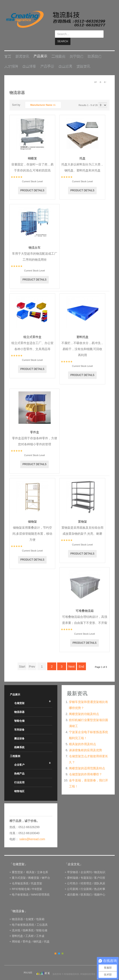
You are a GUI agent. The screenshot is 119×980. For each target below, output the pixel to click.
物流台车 (35, 240)
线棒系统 (19, 740)
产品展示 (40, 49)
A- (105, 75)
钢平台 (46, 870)
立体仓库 (43, 865)
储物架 (32, 514)
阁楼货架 (34, 870)
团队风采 (100, 876)
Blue (59, 946)
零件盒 (35, 425)
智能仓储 (19, 714)
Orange (55, 946)
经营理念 (86, 876)
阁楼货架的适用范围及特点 (87, 761)
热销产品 (19, 766)
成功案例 (73, 887)
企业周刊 (86, 865)
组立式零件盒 (32, 330)
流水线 (16, 923)
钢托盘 (37, 934)
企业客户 (19, 757)
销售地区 (19, 784)
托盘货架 (37, 876)
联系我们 (95, 49)
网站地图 (28, 965)
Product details (32, 183)
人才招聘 (11, 59)
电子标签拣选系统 (23, 917)
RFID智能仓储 (21, 882)
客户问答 (100, 870)
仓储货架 (19, 696)
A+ (96, 75)
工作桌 (40, 929)
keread (55, 19)
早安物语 (73, 865)
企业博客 (29, 59)
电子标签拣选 (20, 887)
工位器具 (42, 917)
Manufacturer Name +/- (43, 98)
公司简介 (73, 876)
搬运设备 (19, 731)
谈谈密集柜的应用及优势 (85, 743)
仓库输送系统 (20, 876)
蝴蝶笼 (32, 151)
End (81, 659)
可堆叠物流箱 (85, 603)
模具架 (30, 865)
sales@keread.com (32, 832)
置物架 (82, 514)
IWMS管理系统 (40, 887)
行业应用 (19, 775)
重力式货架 (19, 870)
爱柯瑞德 (73, 870)
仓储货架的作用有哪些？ (85, 767)
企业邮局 (65, 59)
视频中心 (100, 887)
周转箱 (16, 934)
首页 (8, 49)
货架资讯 (83, 59)
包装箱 (40, 912)
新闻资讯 (22, 49)
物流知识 (100, 865)
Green (63, 946)
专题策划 (86, 870)
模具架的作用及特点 (82, 737)
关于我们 (76, 49)
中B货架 (37, 882)
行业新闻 (86, 882)
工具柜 (30, 929)
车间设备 (19, 722)
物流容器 (19, 705)
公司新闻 (73, 882)
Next (71, 659)
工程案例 (58, 49)
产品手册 (47, 59)
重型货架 (17, 865)
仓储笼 (30, 912)
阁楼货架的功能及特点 (84, 707)
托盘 (82, 151)
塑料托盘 (82, 330)
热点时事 (100, 882)
